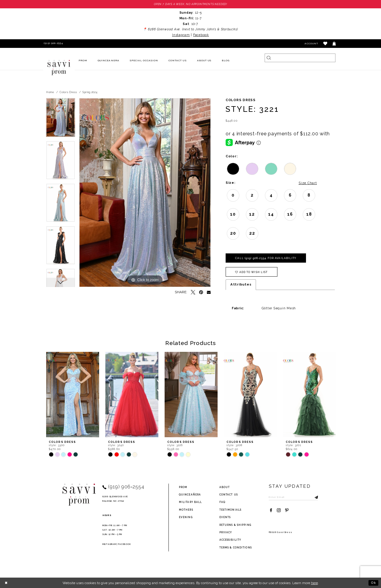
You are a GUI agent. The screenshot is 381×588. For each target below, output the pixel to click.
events (225, 517)
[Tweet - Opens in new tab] (193, 293)
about (225, 487)
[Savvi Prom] (59, 68)
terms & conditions (236, 548)
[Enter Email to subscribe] (293, 497)
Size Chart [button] (308, 183)
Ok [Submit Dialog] (374, 583)
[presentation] (73, 395)
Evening (186, 517)
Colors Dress (68, 92)
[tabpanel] (61, 119)
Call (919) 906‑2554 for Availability (266, 258)
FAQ (222, 502)
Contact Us (229, 495)
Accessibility (230, 540)
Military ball (190, 502)
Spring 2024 (90, 92)
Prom (183, 487)
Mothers (186, 510)
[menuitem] (83, 61)
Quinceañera (190, 495)
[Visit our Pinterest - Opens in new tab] (287, 511)
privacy (226, 532)
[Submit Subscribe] (313, 497)
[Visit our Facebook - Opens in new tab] (271, 511)
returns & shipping (235, 525)
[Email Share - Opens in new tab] (209, 293)
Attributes (241, 284)
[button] (325, 44)
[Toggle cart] (334, 44)
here (314, 583)
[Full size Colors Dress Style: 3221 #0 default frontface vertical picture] (145, 193)
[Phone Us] (53, 44)
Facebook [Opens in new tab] (201, 35)
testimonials (230, 510)
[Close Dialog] (6, 583)
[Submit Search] (269, 58)
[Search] (300, 58)
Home (50, 92)
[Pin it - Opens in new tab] (201, 293)
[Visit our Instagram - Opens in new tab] (279, 511)
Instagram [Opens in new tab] (181, 35)
